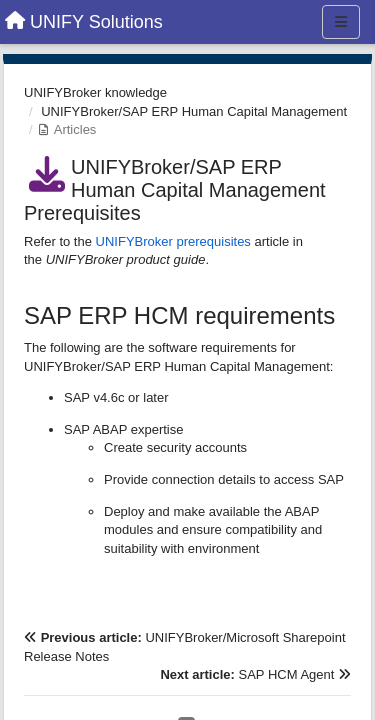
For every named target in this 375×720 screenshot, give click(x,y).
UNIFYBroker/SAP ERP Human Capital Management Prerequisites (175, 190)
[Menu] (341, 22)
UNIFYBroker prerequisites (173, 241)
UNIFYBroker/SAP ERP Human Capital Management (194, 111)
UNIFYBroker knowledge (95, 92)
